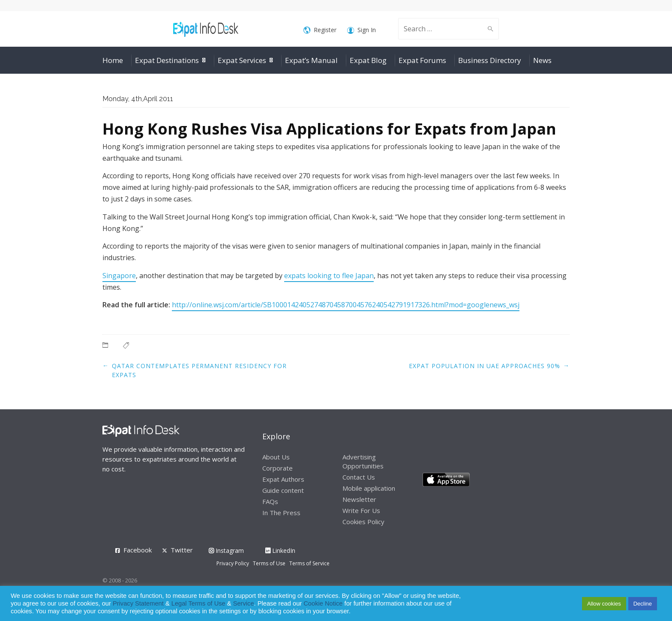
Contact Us (359, 477)
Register (320, 30)
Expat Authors (283, 479)
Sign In (361, 30)
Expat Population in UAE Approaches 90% (484, 366)
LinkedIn (280, 550)
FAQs (270, 501)
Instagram (226, 550)
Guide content (283, 490)
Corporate (277, 468)
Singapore (119, 276)
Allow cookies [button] (604, 604)
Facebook (138, 550)
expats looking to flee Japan (329, 276)
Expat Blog (368, 60)
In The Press (281, 513)
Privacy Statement (138, 603)
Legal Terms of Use (198, 603)
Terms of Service (309, 563)
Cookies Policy (363, 522)
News (542, 60)
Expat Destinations (167, 60)
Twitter (182, 550)
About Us (276, 457)
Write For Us (361, 510)
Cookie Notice (323, 603)
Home (113, 60)
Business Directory (490, 60)
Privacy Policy (233, 563)
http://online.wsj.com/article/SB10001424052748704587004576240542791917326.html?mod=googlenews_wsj (346, 305)
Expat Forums (422, 60)
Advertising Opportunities (363, 461)
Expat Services (242, 60)
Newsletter (359, 499)
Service (244, 603)
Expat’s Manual (311, 60)
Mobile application (369, 488)
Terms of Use (269, 563)
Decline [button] (643, 604)
